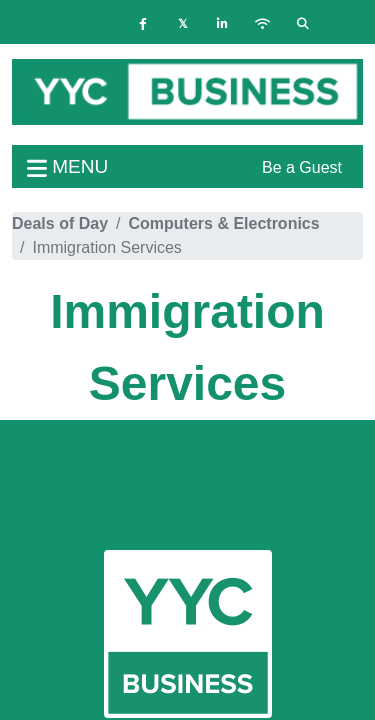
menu (67, 166)
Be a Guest (302, 167)
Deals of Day (60, 223)
